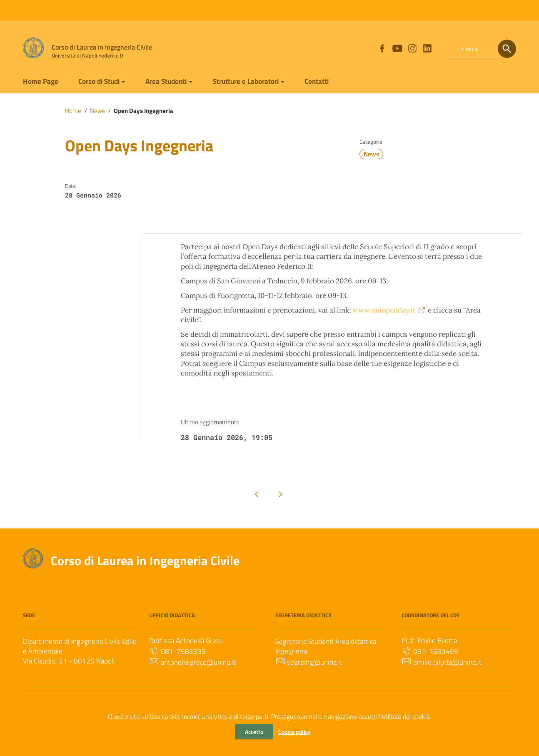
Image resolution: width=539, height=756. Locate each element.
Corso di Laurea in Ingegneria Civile (151, 596)
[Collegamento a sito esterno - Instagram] (412, 49)
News (99, 112)
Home (73, 112)
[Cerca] (507, 49)
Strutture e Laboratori (260, 81)
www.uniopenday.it (405, 329)
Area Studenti (175, 81)
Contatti (336, 81)
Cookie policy (294, 732)
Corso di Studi (103, 81)
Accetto (254, 732)
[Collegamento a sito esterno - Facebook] (382, 49)
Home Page (41, 81)
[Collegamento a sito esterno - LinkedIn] (427, 49)
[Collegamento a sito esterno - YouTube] (397, 49)
